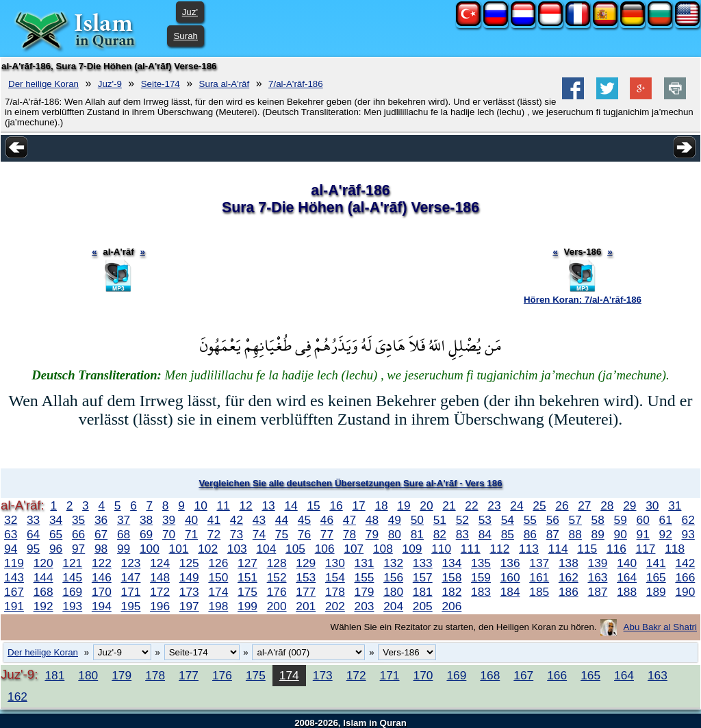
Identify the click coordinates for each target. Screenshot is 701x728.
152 (277, 577)
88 (575, 534)
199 (247, 606)
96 (56, 549)
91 (643, 534)
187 (598, 592)
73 (237, 534)
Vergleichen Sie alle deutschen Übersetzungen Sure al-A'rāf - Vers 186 (350, 483)
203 (365, 606)
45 (304, 520)
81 (417, 534)
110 (441, 549)
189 (656, 592)
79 (372, 534)
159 (481, 577)
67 (101, 534)
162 (569, 577)
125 (189, 563)
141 (656, 563)
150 (218, 577)
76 (304, 534)
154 (335, 577)
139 (598, 563)
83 (462, 534)
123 (131, 563)
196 (160, 606)
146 (102, 577)
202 (335, 606)
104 (266, 549)
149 (189, 577)
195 (131, 606)
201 (306, 606)
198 (218, 606)
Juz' (190, 12)
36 (101, 520)
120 (43, 563)
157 (423, 577)
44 (282, 520)
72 (214, 534)
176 (277, 592)
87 (553, 534)
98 (101, 549)
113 (529, 549)
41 (214, 520)
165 (656, 577)
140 (627, 563)
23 (494, 505)
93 (688, 534)
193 (72, 606)
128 (277, 563)
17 (358, 505)
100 (150, 549)
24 (517, 505)
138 (569, 563)
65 (56, 534)
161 (539, 577)
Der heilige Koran (43, 84)
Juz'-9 (110, 84)
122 (102, 563)
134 (451, 563)
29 (629, 505)
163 (598, 577)
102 (208, 549)
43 (259, 520)
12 (245, 505)
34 (56, 520)
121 (72, 563)
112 (499, 549)
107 (354, 549)
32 (11, 520)
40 (191, 520)
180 (393, 592)
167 (14, 592)
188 (627, 592)
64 (33, 534)
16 (336, 505)
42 (237, 520)
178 (335, 592)
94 (11, 549)
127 (247, 563)
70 (169, 534)
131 (365, 563)
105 (295, 549)
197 (189, 606)
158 (451, 577)
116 (616, 549)
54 (508, 520)
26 (562, 505)
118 (675, 549)
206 (451, 606)
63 (11, 534)
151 (247, 577)
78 (349, 534)
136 (510, 563)
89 (598, 534)
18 (381, 505)
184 (510, 592)
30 (652, 505)
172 (160, 592)
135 (481, 563)
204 (393, 606)
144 (43, 577)
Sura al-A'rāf (225, 84)
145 (72, 577)
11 (223, 505)
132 (393, 563)
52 (462, 520)
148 (160, 577)
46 (327, 520)
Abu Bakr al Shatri (660, 627)
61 (666, 520)
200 (277, 606)
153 (306, 577)
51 (440, 520)
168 (43, 592)
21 (449, 505)
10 (201, 505)
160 (510, 577)
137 (539, 563)
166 (685, 577)
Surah (186, 36)
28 (607, 505)
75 (282, 534)
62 (688, 520)
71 (191, 534)
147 (131, 577)
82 (440, 534)
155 (365, 577)
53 (485, 520)
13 (268, 505)
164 (627, 577)
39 (169, 520)
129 (306, 563)
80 (395, 534)
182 (451, 592)
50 (417, 520)
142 (685, 563)
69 (146, 534)
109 (412, 549)
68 (124, 534)
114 (558, 549)
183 (481, 592)
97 (78, 549)
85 (508, 534)
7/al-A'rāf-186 (296, 84)
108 (383, 549)
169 (72, 592)
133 (423, 563)
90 (621, 534)
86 (530, 534)
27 (584, 505)
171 (131, 592)
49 (395, 520)
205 (423, 606)
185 (539, 592)
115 (587, 549)
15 (313, 505)
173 (189, 592)
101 (179, 549)
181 (423, 592)
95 (33, 549)
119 (14, 563)
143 (14, 577)
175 (247, 592)
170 (102, 592)
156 (393, 577)
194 (102, 606)
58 (598, 520)
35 (78, 520)
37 (124, 520)
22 (471, 505)
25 (539, 505)
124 (160, 563)
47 (349, 520)
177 (306, 592)
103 (237, 549)
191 (14, 606)
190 (685, 592)
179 (365, 592)
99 (124, 549)
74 (259, 534)
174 (218, 592)
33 (33, 520)
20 (426, 505)
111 (471, 549)
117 (646, 549)
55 (530, 520)
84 (485, 534)
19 (404, 505)
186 (569, 592)
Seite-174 (161, 84)
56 (553, 520)
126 (218, 563)
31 (675, 505)
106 (325, 549)
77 (327, 534)
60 (643, 520)
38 (146, 520)
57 (575, 520)
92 (666, 534)
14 (291, 505)
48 (372, 520)
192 (43, 606)
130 (335, 563)
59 (621, 520)
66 (78, 534)
